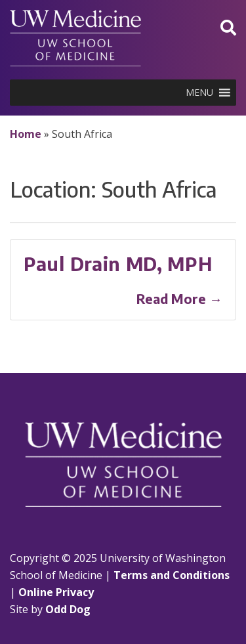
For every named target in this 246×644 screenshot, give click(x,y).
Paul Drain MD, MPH (118, 264)
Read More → (179, 298)
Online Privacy (56, 592)
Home (26, 134)
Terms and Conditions (172, 575)
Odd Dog (68, 609)
